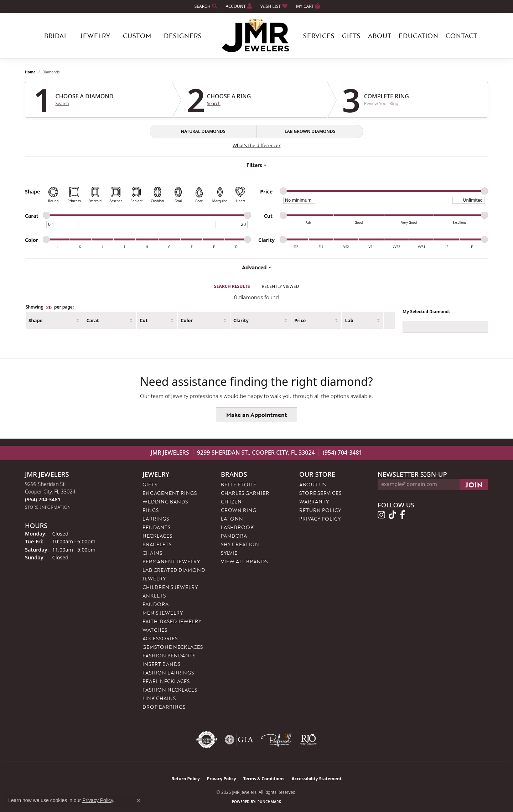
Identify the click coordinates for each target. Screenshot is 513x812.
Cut (144, 320)
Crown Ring (239, 510)
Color (187, 320)
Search (62, 104)
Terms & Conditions (264, 779)
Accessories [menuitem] (160, 638)
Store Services (320, 493)
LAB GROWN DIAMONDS (310, 131)
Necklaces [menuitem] (157, 536)
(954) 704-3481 (343, 452)
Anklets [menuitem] (154, 596)
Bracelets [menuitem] (157, 544)
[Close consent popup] (139, 801)
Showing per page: (50, 307)
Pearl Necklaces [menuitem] (166, 681)
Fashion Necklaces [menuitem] (170, 690)
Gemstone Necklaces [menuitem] (173, 647)
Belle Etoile (239, 484)
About (380, 36)
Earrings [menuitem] (156, 519)
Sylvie (229, 553)
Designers (183, 36)
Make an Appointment (256, 415)
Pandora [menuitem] (156, 604)
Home (30, 72)
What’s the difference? (257, 145)
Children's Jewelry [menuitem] (170, 587)
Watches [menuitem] (155, 630)
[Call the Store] (43, 499)
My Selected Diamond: (426, 312)
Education (418, 36)
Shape (35, 320)
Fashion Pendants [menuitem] (169, 655)
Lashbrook (237, 527)
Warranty (314, 501)
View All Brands (244, 561)
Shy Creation (240, 544)
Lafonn (232, 519)
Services (319, 36)
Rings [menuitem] (151, 510)
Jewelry (95, 36)
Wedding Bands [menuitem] (165, 501)
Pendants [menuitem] (156, 527)
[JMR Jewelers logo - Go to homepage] (256, 36)
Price (300, 320)
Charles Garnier (245, 493)
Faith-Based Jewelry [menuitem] (172, 621)
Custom (137, 36)
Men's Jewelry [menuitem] (163, 613)
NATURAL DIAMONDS (203, 131)
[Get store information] (48, 507)
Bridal (56, 36)
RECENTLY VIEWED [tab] (281, 286)
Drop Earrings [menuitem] (164, 707)
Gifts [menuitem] (150, 484)
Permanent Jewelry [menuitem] (171, 561)
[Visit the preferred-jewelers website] (276, 740)
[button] (205, 6)
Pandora (234, 536)
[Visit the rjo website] (309, 740)
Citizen (231, 501)
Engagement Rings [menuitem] (170, 493)
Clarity (241, 320)
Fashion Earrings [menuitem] (168, 673)
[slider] (283, 191)
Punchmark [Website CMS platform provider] (270, 802)
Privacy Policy (320, 519)
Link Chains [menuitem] (159, 698)
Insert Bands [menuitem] (161, 664)
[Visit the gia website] (239, 740)
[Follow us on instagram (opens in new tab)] (381, 515)
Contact (461, 36)
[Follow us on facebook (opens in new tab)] (402, 515)
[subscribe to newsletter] (474, 485)
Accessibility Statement (316, 779)
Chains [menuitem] (152, 553)
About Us (312, 484)
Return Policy (320, 510)
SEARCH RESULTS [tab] (232, 286)
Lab (349, 320)
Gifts (351, 36)
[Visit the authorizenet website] (207, 740)
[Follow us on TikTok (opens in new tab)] (392, 515)
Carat (92, 320)
